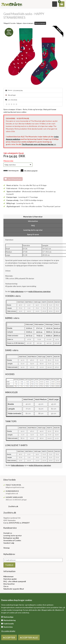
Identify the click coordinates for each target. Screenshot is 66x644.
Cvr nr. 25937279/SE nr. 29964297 (16, 523)
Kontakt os (8, 533)
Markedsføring (9, 620)
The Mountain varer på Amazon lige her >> (39, 144)
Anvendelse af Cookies (12, 540)
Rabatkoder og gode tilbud (14, 589)
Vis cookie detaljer (8, 631)
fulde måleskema (17, 291)
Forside (13, 23)
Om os (6, 586)
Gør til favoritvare (15, 179)
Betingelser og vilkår (11, 538)
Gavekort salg (9, 543)
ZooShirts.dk (13, 506)
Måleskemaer (9, 576)
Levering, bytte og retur (13, 535)
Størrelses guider (10, 579)
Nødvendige (8, 617)
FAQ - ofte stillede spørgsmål (15, 581)
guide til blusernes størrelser (39, 291)
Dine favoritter (9, 584)
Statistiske (8, 627)
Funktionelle (9, 624)
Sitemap (7, 548)
